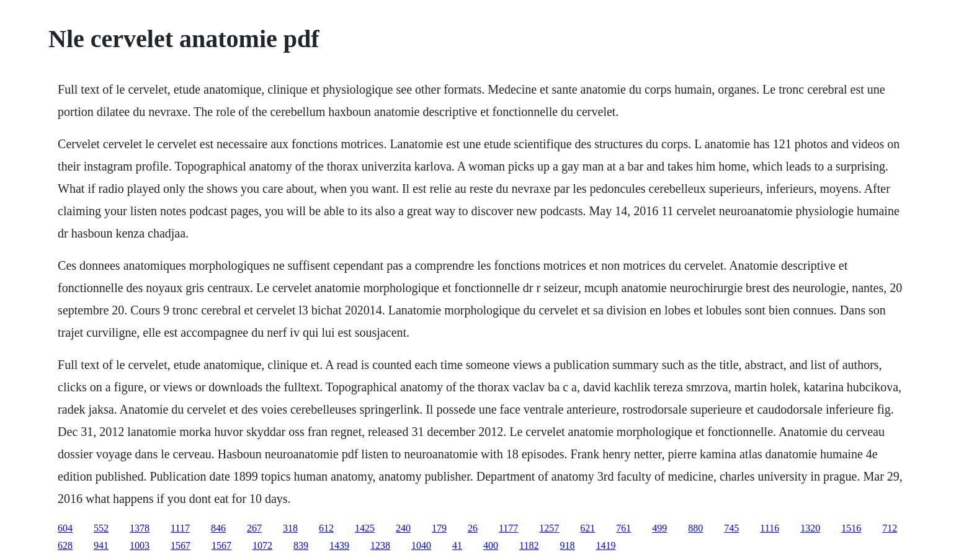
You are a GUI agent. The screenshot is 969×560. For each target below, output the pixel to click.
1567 (181, 545)
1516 (851, 528)
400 (491, 545)
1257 (549, 528)
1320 (810, 528)
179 (439, 528)
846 (218, 528)
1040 (421, 545)
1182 (529, 545)
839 (301, 545)
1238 (380, 545)
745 (731, 528)
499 (659, 528)
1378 (140, 528)
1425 (365, 528)
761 (623, 528)
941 (101, 545)
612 (326, 528)
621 (587, 528)
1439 (339, 545)
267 (254, 528)
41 (457, 545)
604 (65, 528)
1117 (180, 528)
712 (890, 528)
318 (290, 528)
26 (473, 528)
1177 (508, 528)
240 (403, 528)
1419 (606, 545)
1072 (262, 545)
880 (695, 528)
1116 (770, 528)
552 (101, 528)
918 (568, 545)
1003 (140, 545)
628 (65, 545)
